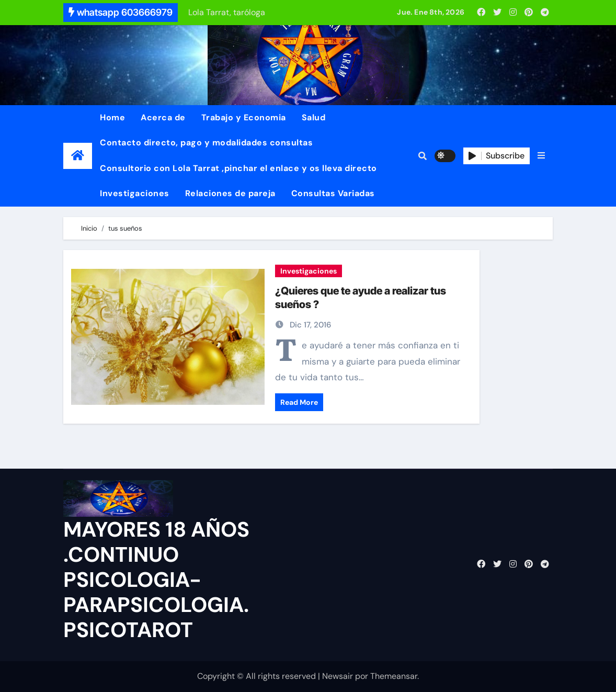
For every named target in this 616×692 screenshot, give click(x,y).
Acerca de (163, 117)
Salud (314, 117)
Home (112, 117)
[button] (541, 156)
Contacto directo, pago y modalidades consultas (206, 143)
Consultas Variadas (333, 193)
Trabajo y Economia (244, 117)
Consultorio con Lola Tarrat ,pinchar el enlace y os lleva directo (238, 168)
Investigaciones (135, 193)
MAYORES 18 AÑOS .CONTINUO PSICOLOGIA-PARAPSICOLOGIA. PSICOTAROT (156, 580)
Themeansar (394, 676)
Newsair (338, 676)
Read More (299, 402)
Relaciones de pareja (230, 193)
